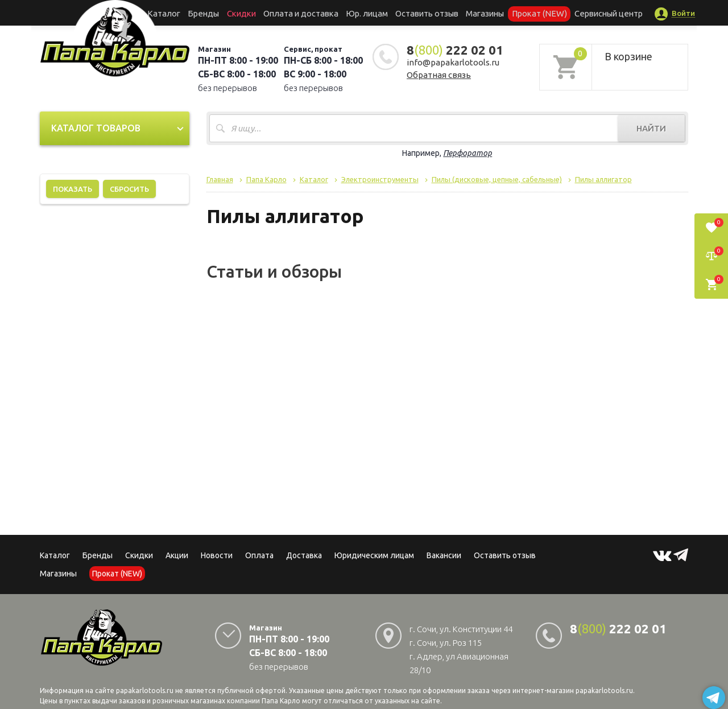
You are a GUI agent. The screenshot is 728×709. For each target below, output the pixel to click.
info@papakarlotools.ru (453, 62)
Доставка (304, 555)
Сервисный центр (588, 13)
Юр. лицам (367, 13)
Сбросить (129, 189)
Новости (217, 555)
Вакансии (444, 555)
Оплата (259, 555)
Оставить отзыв (423, 13)
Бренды (219, 13)
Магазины (58, 574)
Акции (177, 555)
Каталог (185, 13)
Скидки (139, 555)
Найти (651, 128)
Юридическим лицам (374, 555)
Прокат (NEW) (525, 13)
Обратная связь (439, 75)
